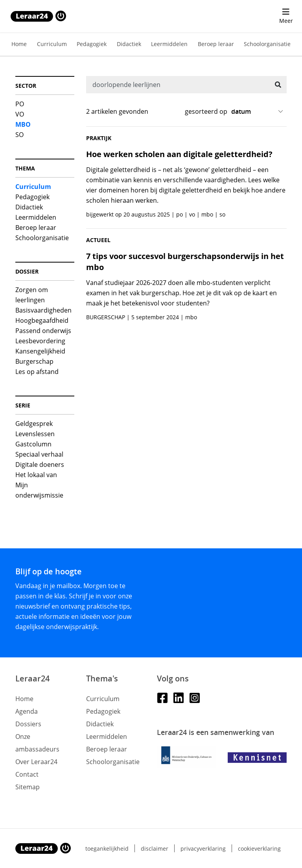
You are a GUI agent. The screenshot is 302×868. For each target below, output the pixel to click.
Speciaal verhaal (39, 454)
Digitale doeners (40, 465)
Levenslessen (35, 434)
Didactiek (129, 44)
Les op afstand (37, 372)
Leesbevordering (40, 341)
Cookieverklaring (259, 849)
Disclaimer (155, 849)
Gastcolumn (33, 444)
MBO (23, 124)
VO (20, 114)
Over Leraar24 (36, 762)
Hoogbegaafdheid (42, 320)
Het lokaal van (36, 475)
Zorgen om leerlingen (32, 295)
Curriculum (52, 44)
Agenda (27, 711)
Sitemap (28, 787)
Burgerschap (34, 361)
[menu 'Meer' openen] (286, 16)
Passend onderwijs (43, 331)
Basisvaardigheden (43, 310)
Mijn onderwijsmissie (39, 490)
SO (19, 135)
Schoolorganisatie (267, 44)
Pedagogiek (92, 44)
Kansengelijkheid (40, 351)
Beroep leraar (216, 44)
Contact (27, 774)
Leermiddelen (169, 44)
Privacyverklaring (203, 849)
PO (20, 104)
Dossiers (28, 724)
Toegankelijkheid (107, 849)
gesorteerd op (206, 111)
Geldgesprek (34, 424)
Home (19, 44)
